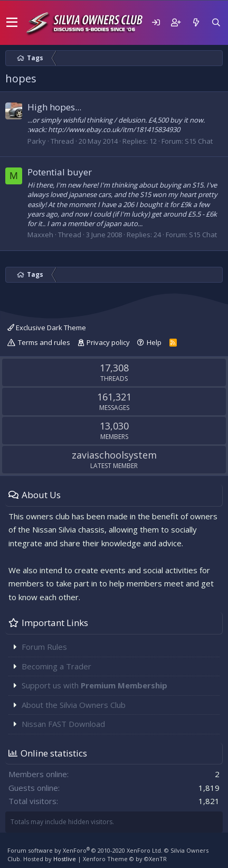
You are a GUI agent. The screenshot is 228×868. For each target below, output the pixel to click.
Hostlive (65, 859)
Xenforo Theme (125, 859)
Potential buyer (60, 172)
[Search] (216, 22)
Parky (37, 141)
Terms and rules (44, 342)
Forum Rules (44, 647)
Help (154, 342)
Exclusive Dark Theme (47, 328)
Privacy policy (108, 342)
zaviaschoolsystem (114, 455)
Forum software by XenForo (85, 850)
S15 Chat (199, 141)
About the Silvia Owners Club (74, 705)
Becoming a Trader (56, 666)
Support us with (94, 685)
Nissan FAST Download (63, 724)
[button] (12, 23)
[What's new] (196, 22)
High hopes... (54, 107)
